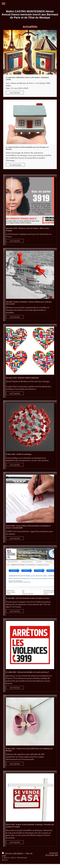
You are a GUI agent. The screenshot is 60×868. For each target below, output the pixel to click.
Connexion (54, 853)
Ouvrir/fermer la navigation (30, 4)
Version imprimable (13, 853)
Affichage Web (52, 855)
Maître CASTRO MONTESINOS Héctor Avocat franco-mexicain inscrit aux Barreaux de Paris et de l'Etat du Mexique (30, 14)
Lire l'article (15, 93)
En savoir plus (15, 165)
